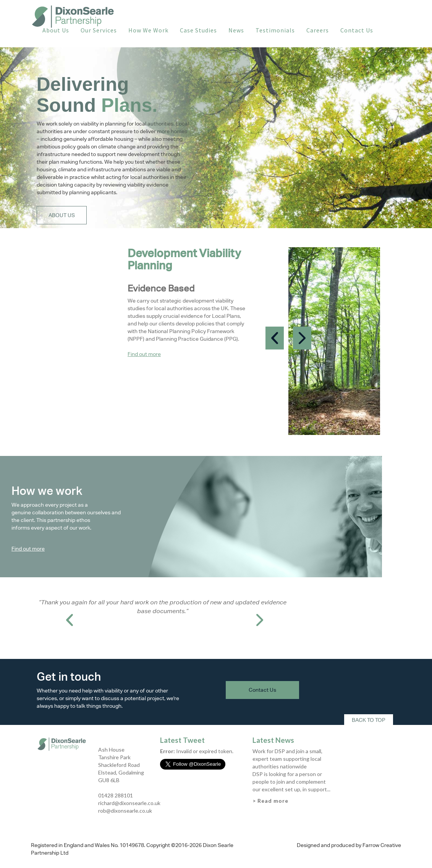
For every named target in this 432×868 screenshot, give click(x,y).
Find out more (144, 354)
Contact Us (357, 30)
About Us (56, 30)
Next (302, 338)
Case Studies (198, 30)
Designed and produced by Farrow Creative (349, 845)
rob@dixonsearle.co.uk (125, 811)
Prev (275, 338)
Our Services (99, 30)
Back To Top (369, 720)
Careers (318, 30)
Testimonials (275, 30)
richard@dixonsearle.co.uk (129, 803)
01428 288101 (116, 795)
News (236, 30)
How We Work (148, 30)
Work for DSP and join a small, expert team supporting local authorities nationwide (287, 759)
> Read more (270, 801)
